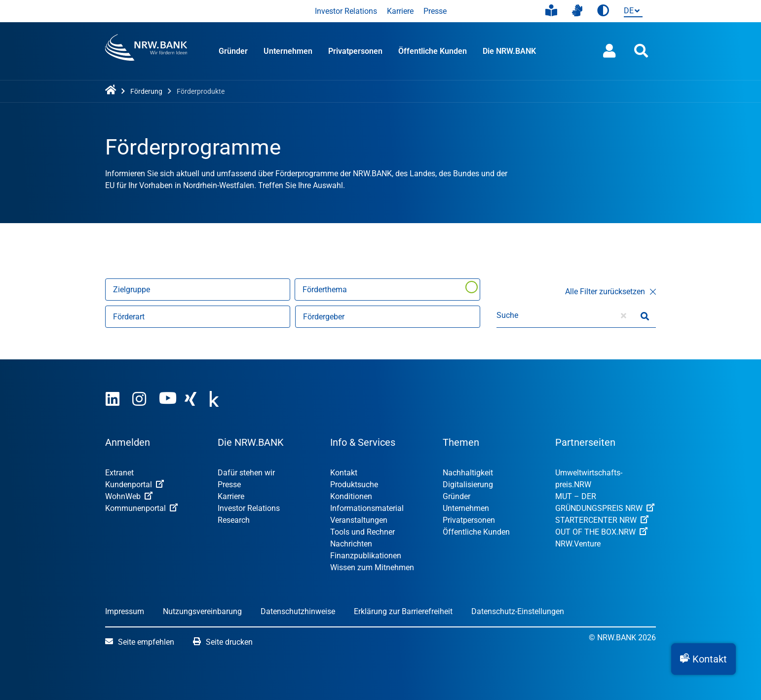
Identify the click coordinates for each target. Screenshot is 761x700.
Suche (507, 315)
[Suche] (554, 315)
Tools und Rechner (362, 532)
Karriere (400, 11)
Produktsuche (354, 485)
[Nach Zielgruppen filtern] (198, 290)
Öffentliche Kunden (433, 51)
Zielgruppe (132, 290)
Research (234, 520)
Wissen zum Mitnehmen (372, 567)
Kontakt (344, 473)
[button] (704, 659)
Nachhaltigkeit (468, 473)
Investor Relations (346, 11)
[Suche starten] (645, 315)
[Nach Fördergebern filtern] (388, 317)
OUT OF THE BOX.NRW (601, 532)
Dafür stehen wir (246, 473)
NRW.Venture (578, 544)
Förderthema (325, 290)
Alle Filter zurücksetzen (610, 292)
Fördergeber (324, 317)
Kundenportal (134, 485)
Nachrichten (351, 544)
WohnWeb (129, 496)
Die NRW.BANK (509, 51)
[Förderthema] (387, 290)
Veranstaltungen (359, 520)
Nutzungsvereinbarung (202, 611)
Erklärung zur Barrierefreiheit (403, 611)
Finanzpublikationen (366, 556)
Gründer (233, 51)
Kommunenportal (141, 508)
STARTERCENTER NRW (602, 520)
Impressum (125, 611)
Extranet (119, 473)
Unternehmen (288, 51)
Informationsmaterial (367, 508)
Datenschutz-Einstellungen (518, 611)
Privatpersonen (355, 51)
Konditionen (351, 496)
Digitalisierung (468, 485)
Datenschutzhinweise (298, 611)
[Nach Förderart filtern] (198, 317)
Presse (435, 11)
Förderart (129, 317)
